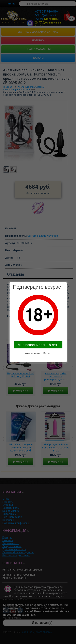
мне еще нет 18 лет (38, 353)
